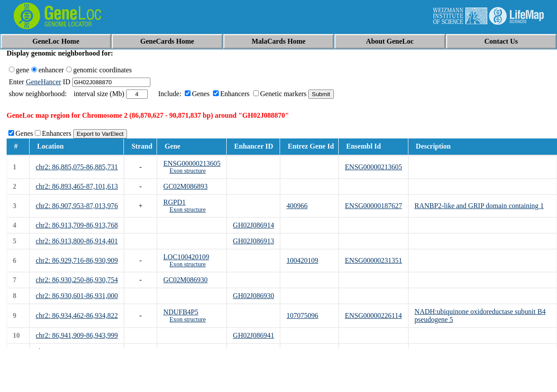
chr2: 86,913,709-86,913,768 (77, 225)
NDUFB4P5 (181, 312)
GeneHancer (44, 82)
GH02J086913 (253, 241)
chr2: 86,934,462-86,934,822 (77, 315)
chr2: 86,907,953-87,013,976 (77, 206)
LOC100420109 (186, 257)
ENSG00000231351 (374, 260)
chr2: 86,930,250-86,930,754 (77, 280)
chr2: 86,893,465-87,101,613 (77, 186)
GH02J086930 (253, 296)
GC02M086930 (185, 280)
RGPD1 (174, 202)
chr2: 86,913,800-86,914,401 (77, 241)
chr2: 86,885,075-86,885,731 (77, 167)
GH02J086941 (253, 335)
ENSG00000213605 (192, 163)
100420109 (302, 260)
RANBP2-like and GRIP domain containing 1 (479, 206)
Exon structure (187, 171)
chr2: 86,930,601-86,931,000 (77, 296)
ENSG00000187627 (374, 206)
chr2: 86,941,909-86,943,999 (77, 335)
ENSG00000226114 (373, 315)
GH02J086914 (253, 225)
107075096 (302, 315)
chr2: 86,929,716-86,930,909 (77, 260)
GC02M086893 (185, 186)
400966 (297, 206)
